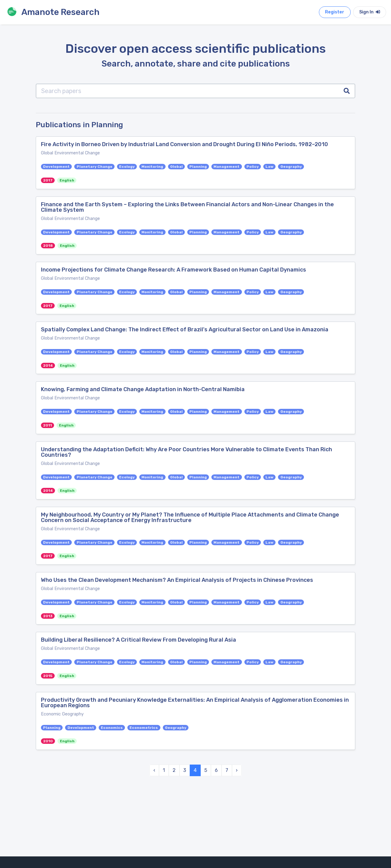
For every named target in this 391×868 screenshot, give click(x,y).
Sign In (370, 12)
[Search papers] (187, 91)
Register (335, 12)
